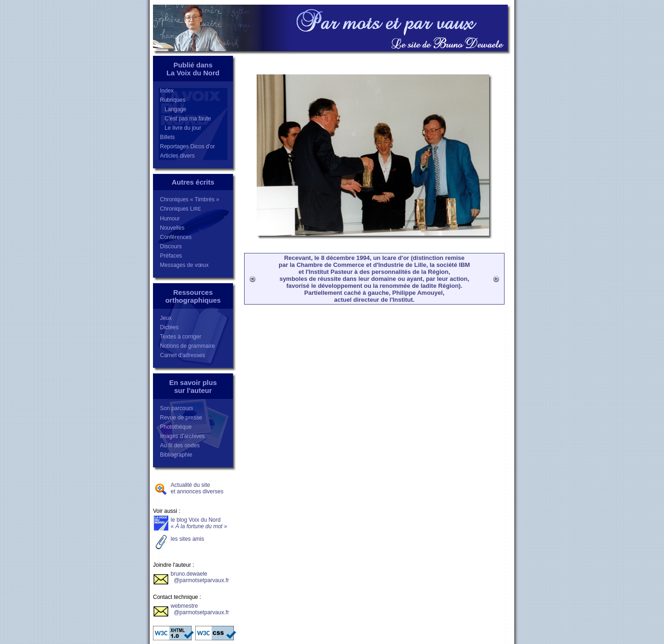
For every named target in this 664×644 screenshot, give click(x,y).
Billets (167, 137)
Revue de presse (181, 418)
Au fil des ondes (180, 445)
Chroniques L (180, 209)
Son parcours (176, 408)
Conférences (176, 237)
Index (167, 91)
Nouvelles (172, 228)
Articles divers (177, 156)
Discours (171, 246)
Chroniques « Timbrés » (189, 199)
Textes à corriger (181, 337)
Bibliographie (176, 455)
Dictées (169, 327)
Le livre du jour (181, 128)
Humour (170, 219)
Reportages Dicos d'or (187, 146)
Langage (173, 109)
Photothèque (176, 427)
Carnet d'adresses (183, 355)
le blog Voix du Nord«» (199, 523)
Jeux (166, 318)
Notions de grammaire (187, 346)
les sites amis (187, 539)
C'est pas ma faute (186, 119)
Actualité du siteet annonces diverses (197, 488)
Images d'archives (182, 436)
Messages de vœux (184, 265)
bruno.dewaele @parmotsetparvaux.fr (200, 577)
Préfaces (171, 256)
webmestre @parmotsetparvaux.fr (200, 609)
